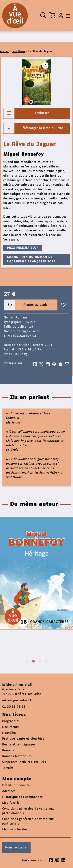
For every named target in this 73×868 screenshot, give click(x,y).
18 (31, 327)
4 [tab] (46, 661)
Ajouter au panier (26, 305)
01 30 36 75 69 (14, 707)
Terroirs (8, 768)
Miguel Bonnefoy (24, 154)
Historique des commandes (22, 797)
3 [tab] (40, 661)
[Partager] (35, 364)
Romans (22, 318)
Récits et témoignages (19, 745)
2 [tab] (33, 661)
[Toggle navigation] (67, 16)
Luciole (30, 322)
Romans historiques (17, 756)
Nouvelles (9, 733)
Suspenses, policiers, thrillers (24, 762)
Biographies (11, 721)
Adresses (9, 791)
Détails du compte (16, 785)
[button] (45, 66)
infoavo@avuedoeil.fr (17, 700)
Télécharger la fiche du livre (33, 128)
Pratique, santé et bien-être (23, 739)
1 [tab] (27, 661)
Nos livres (19, 51)
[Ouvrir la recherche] (43, 15)
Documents (11, 727)
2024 (48, 345)
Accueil (5, 51)
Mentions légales (15, 830)
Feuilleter (26, 113)
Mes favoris (11, 803)
